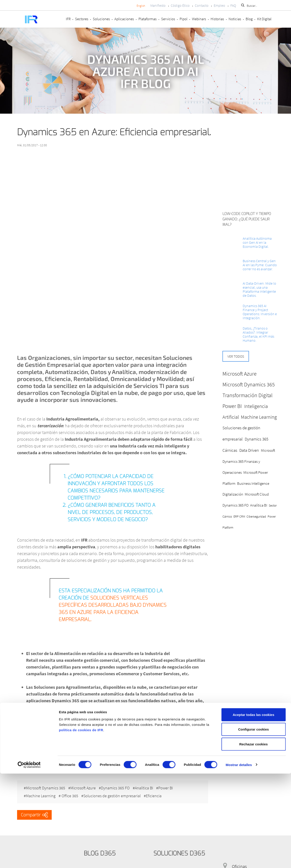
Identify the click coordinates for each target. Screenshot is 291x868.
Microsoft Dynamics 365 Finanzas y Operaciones (249, 461)
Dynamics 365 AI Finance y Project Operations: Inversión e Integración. (260, 312)
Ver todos (236, 356)
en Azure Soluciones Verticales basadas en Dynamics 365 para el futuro (103, 750)
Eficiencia (157, 793)
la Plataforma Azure (106, 707)
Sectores (82, 19)
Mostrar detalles (239, 859)
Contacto (202, 5)
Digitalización (233, 494)
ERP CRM (239, 516)
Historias (217, 19)
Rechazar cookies (254, 838)
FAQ (233, 5)
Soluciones (101, 19)
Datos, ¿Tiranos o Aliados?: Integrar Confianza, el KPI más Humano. (258, 334)
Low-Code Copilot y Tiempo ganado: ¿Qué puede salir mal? (247, 219)
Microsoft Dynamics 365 (46, 786)
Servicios (168, 19)
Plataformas (148, 19)
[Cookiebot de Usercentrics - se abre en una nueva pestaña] (29, 859)
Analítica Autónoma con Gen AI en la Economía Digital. (257, 242)
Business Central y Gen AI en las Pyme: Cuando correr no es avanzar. (260, 265)
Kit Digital (264, 19)
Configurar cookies (254, 824)
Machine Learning (41, 793)
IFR (68, 19)
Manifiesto (158, 5)
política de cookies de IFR (81, 824)
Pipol (183, 19)
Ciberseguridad (256, 516)
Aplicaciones (124, 19)
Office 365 (71, 793)
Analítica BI (147, 786)
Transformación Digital (248, 395)
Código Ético (180, 5)
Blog (249, 19)
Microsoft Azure (84, 786)
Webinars (199, 19)
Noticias (235, 19)
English (141, 6)
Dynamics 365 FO (118, 786)
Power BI (170, 786)
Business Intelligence (253, 483)
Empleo (219, 5)
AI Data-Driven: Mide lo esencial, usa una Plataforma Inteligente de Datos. (259, 289)
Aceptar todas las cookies (253, 809)
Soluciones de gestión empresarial (114, 793)
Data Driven (249, 450)
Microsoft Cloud (257, 494)
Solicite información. (36, 767)
